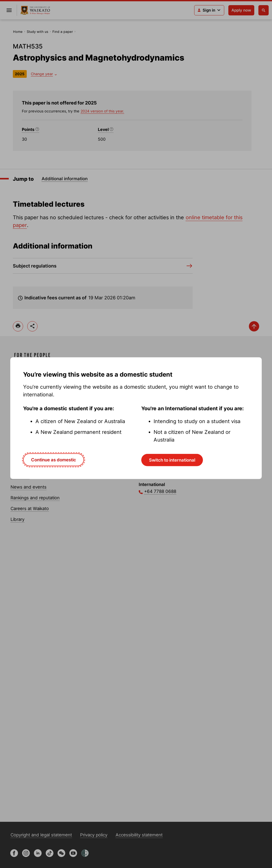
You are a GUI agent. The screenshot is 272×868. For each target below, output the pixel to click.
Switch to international (172, 460)
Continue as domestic (54, 460)
